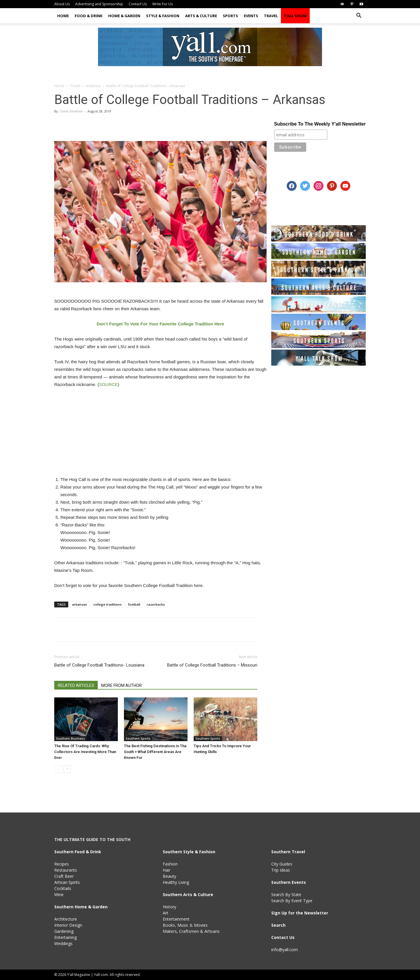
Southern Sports (138, 738)
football (134, 604)
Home (63, 16)
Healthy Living (176, 882)
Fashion (170, 864)
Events (251, 16)
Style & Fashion (163, 16)
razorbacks (156, 604)
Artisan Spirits (67, 882)
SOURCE (108, 384)
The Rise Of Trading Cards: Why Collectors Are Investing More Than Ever (85, 752)
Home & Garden (124, 16)
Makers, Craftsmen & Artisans (191, 931)
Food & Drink (89, 16)
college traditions (107, 604)
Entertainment (176, 919)
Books (169, 925)
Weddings (63, 943)
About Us (62, 4)
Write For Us (162, 4)
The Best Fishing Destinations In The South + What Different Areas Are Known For (155, 752)
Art (166, 913)
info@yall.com (285, 950)
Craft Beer (64, 876)
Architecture (66, 919)
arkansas (79, 604)
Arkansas (93, 86)
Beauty (169, 876)
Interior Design (68, 925)
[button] (359, 16)
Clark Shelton (71, 111)
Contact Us (138, 4)
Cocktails (63, 888)
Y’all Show (295, 16)
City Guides (282, 864)
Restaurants (66, 870)
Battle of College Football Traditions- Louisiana (99, 665)
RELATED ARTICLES (76, 685)
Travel (271, 16)
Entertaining (65, 937)
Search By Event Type (292, 901)
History (169, 907)
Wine (59, 894)
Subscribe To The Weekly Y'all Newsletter (320, 124)
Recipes (62, 864)
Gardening (64, 931)
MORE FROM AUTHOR (121, 685)
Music (183, 925)
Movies (201, 925)
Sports (230, 16)
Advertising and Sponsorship (99, 4)
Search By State (286, 894)
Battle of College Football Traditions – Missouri (212, 665)
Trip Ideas (281, 870)
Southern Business (70, 738)
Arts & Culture (201, 16)
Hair (167, 870)
